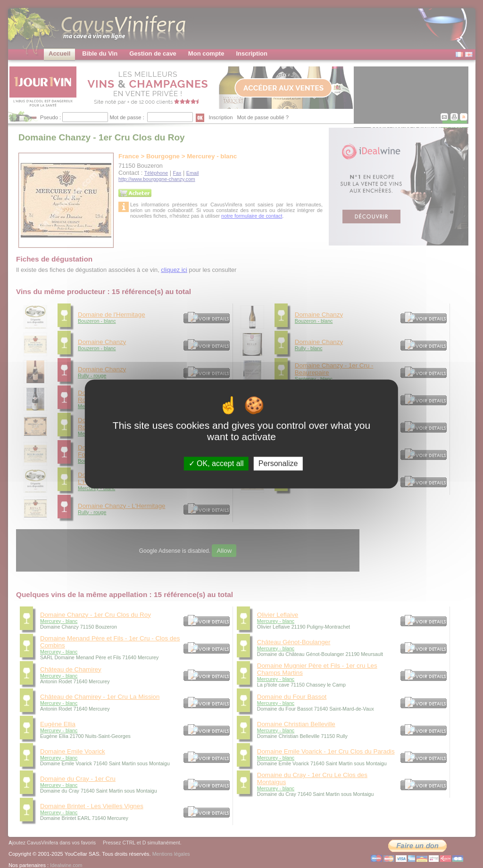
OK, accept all (216, 463)
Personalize (278, 463)
